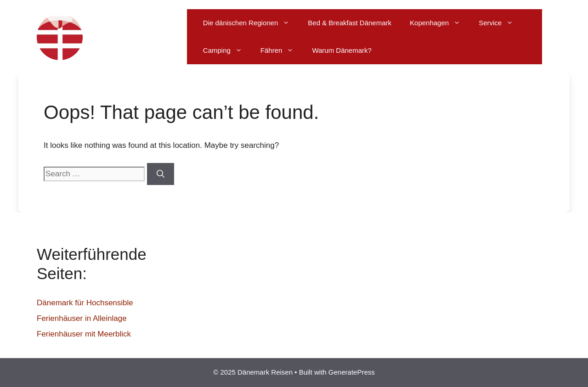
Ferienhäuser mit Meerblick (84, 334)
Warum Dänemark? (342, 50)
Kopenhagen (440, 23)
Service (500, 23)
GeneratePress (352, 372)
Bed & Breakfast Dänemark (350, 23)
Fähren (282, 50)
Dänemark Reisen (139, 37)
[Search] (161, 174)
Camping (227, 50)
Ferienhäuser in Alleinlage (82, 318)
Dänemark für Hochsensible (85, 303)
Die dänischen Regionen (251, 23)
